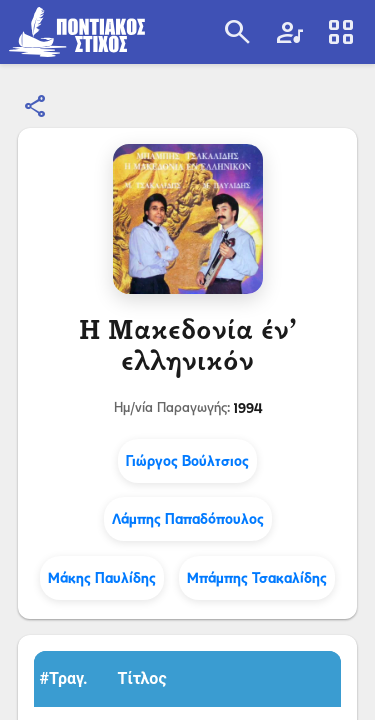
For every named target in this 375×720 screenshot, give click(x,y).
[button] (73, 679)
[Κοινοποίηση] (36, 107)
